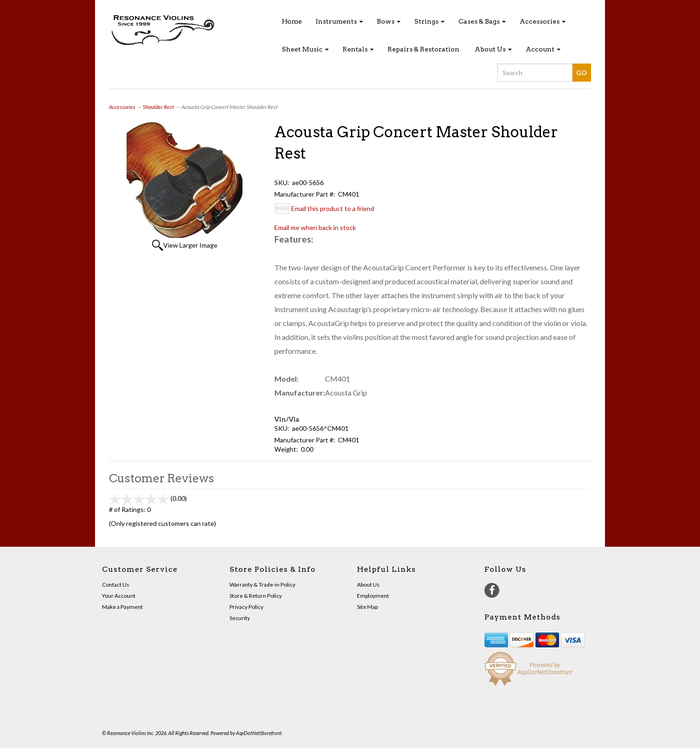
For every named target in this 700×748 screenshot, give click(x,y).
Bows (389, 21)
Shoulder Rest (158, 107)
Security (240, 618)
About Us (493, 49)
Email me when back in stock (315, 227)
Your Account (119, 596)
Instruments (339, 21)
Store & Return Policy (256, 596)
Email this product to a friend (333, 208)
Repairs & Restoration (423, 49)
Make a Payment (122, 607)
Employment (373, 596)
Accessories (543, 21)
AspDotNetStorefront (259, 733)
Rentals (358, 49)
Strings (430, 21)
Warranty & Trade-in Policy (262, 585)
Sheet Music (305, 49)
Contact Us (116, 585)
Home (292, 21)
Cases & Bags (482, 21)
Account (543, 49)
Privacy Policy (246, 607)
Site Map (367, 607)
